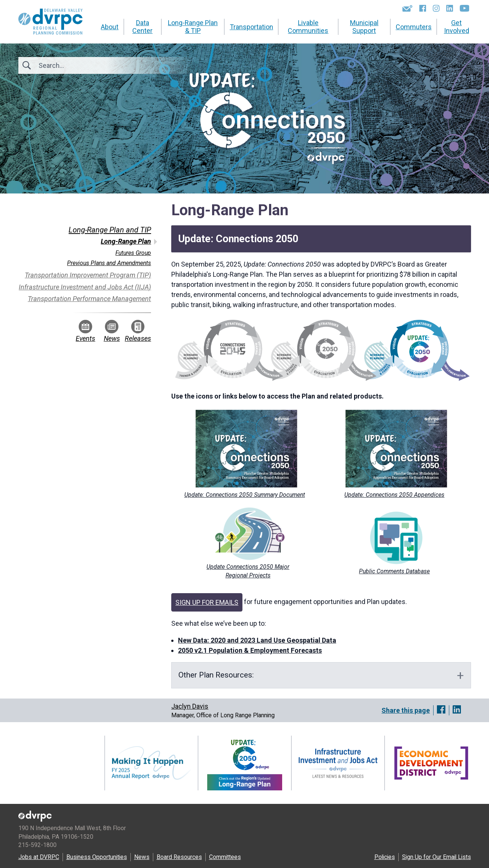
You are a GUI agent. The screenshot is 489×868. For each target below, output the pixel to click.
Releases (138, 331)
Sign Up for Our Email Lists (437, 857)
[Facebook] (423, 8)
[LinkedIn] (450, 8)
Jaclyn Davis (190, 706)
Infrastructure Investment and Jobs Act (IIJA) (85, 287)
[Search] (79, 65)
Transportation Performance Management (89, 299)
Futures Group (133, 253)
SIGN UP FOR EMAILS (207, 602)
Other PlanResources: (217, 675)
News (112, 331)
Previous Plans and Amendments (109, 263)
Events (85, 331)
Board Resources (179, 857)
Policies (385, 857)
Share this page (406, 710)
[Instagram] (436, 8)
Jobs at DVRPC (39, 857)
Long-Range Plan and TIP (110, 230)
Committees (225, 857)
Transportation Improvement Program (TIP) (88, 275)
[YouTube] (464, 8)
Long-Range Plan (126, 241)
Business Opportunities (97, 857)
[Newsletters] (407, 8)
